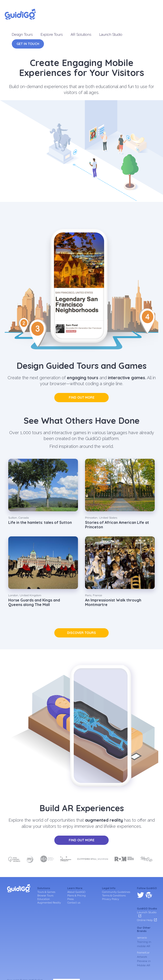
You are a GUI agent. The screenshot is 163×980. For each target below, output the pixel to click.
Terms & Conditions (114, 896)
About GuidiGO (76, 892)
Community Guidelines (116, 892)
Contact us (74, 903)
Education (44, 899)
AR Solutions (81, 35)
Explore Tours (52, 35)
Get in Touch (28, 44)
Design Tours (22, 35)
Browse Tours (45, 896)
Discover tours (81, 633)
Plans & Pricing (77, 896)
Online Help (145, 900)
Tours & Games (46, 892)
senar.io (142, 917)
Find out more (82, 397)
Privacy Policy (111, 899)
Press (71, 899)
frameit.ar (143, 932)
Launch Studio (111, 35)
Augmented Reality (49, 903)
